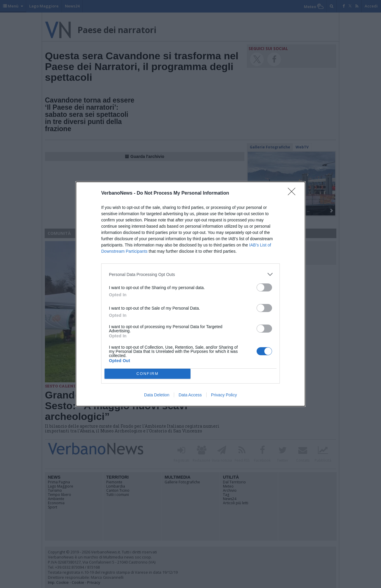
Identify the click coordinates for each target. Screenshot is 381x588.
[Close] (293, 193)
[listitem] (190, 274)
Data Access (190, 395)
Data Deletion (157, 395)
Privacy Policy (224, 395)
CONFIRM (147, 374)
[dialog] (190, 294)
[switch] (264, 287)
